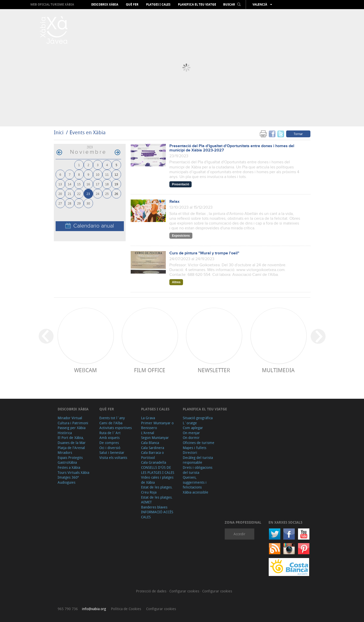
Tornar (298, 134)
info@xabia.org (94, 609)
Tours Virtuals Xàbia (73, 472)
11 (107, 174)
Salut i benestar (112, 452)
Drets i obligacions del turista (198, 470)
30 (88, 203)
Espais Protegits (70, 458)
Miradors (65, 452)
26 (116, 194)
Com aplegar (193, 428)
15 (79, 184)
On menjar (191, 433)
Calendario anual (90, 226)
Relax (174, 202)
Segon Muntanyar (155, 438)
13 (60, 184)
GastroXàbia (67, 462)
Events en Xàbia (88, 132)
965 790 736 (68, 609)
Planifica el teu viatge (197, 5)
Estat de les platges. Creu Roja (157, 490)
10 (98, 174)
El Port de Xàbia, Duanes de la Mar (72, 440)
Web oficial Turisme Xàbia (52, 4)
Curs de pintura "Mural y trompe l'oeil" (204, 253)
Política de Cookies (126, 609)
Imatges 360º (68, 477)
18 (107, 184)
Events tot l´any (112, 418)
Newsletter (214, 370)
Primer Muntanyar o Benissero (157, 425)
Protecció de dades (152, 591)
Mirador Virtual (70, 418)
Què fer (132, 5)
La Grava (148, 418)
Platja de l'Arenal (71, 448)
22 (79, 194)
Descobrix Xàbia (105, 5)
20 (60, 194)
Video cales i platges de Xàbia (157, 480)
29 (79, 203)
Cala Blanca (150, 443)
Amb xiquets (109, 438)
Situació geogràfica (198, 418)
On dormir (191, 438)
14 (70, 184)
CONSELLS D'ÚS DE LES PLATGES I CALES (158, 470)
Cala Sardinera (153, 448)
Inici (59, 132)
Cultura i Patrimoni (73, 423)
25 (107, 194)
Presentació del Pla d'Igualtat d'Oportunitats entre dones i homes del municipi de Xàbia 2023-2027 (232, 148)
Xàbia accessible (196, 492)
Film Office (150, 370)
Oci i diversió (110, 448)
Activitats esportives (116, 428)
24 (98, 194)
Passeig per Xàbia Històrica (72, 430)
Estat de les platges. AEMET (157, 500)
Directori (190, 452)
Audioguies (66, 482)
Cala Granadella (154, 462)
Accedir (240, 534)
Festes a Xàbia (69, 467)
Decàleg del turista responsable (198, 460)
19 (116, 184)
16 (88, 184)
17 (98, 184)
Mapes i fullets (195, 448)
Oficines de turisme (199, 443)
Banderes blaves (154, 507)
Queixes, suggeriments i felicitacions (195, 482)
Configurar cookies (185, 591)
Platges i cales (158, 5)
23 (88, 194)
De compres (109, 443)
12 (116, 174)
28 (70, 203)
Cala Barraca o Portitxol (152, 455)
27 (60, 203)
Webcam (85, 370)
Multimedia (278, 370)
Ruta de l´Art (110, 433)
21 (70, 194)
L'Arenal (148, 433)
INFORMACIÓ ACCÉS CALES (157, 514)
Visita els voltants (113, 458)
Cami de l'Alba (111, 423)
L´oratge (190, 423)
